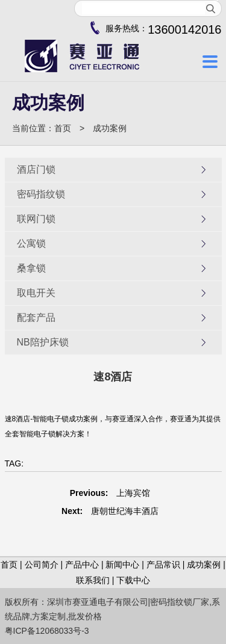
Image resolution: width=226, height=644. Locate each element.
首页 (63, 128)
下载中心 (133, 580)
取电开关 (112, 293)
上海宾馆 (133, 493)
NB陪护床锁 (112, 342)
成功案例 (110, 128)
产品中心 (82, 565)
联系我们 (93, 580)
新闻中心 (122, 565)
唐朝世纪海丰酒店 (125, 511)
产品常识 (163, 565)
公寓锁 (112, 244)
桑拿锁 (112, 268)
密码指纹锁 (112, 194)
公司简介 (42, 565)
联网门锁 (112, 219)
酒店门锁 (112, 170)
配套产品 (112, 318)
